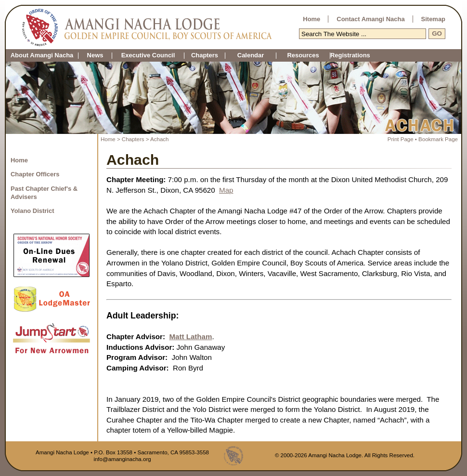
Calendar (251, 56)
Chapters (205, 56)
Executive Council (148, 56)
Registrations (330, 56)
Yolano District (32, 211)
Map (226, 190)
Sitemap (433, 19)
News (95, 56)
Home (311, 19)
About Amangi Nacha (42, 56)
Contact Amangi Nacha (370, 19)
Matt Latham (190, 337)
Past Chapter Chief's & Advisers (44, 193)
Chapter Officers (35, 174)
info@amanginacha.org (122, 459)
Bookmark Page (438, 139)
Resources (303, 56)
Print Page (401, 139)
